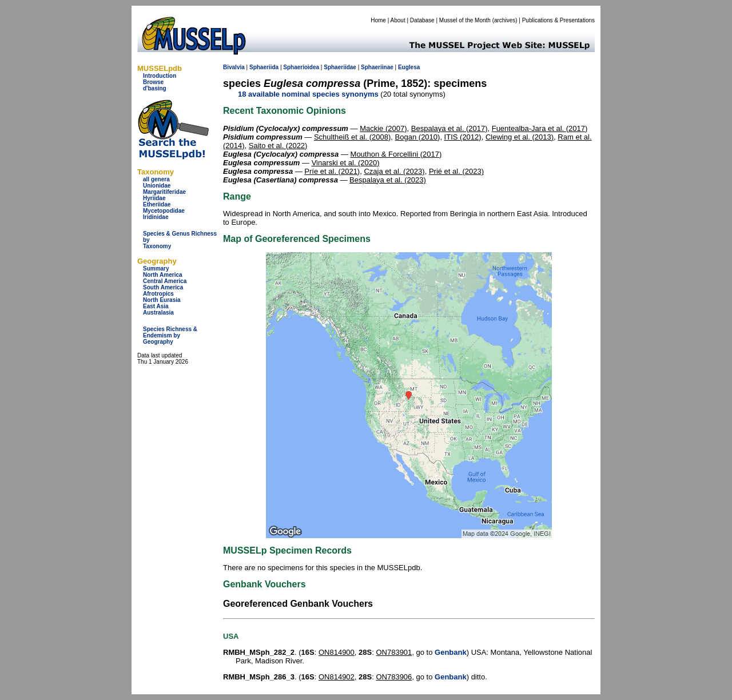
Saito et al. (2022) (278, 146)
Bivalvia (234, 67)
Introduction (160, 76)
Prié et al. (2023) (456, 171)
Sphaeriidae (340, 67)
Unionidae (157, 186)
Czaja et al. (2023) (394, 171)
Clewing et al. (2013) (520, 137)
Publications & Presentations (558, 20)
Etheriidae (157, 204)
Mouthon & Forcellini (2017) (396, 154)
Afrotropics (158, 294)
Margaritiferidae (164, 192)
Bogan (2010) (418, 137)
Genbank (451, 652)
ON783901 (394, 652)
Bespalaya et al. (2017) (449, 128)
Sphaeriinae (377, 67)
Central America (165, 281)
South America (163, 287)
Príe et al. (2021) (332, 171)
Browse (153, 82)
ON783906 (394, 677)
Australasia (158, 313)
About (398, 20)
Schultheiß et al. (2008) (352, 137)
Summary (156, 269)
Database (422, 20)
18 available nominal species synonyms (308, 94)
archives (505, 20)
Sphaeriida (264, 67)
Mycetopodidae (164, 211)
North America (163, 275)
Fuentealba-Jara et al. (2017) (540, 128)
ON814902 (337, 677)
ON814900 (337, 652)
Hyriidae (154, 198)
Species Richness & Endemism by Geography (170, 335)
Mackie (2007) (383, 128)
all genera (156, 179)
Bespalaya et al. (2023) (388, 180)
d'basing (155, 88)
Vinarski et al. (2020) (346, 163)
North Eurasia (162, 300)
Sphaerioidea (301, 67)
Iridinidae (156, 217)
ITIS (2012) (463, 137)
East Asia (156, 306)
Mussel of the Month (465, 20)
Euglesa (409, 67)
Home (378, 20)
